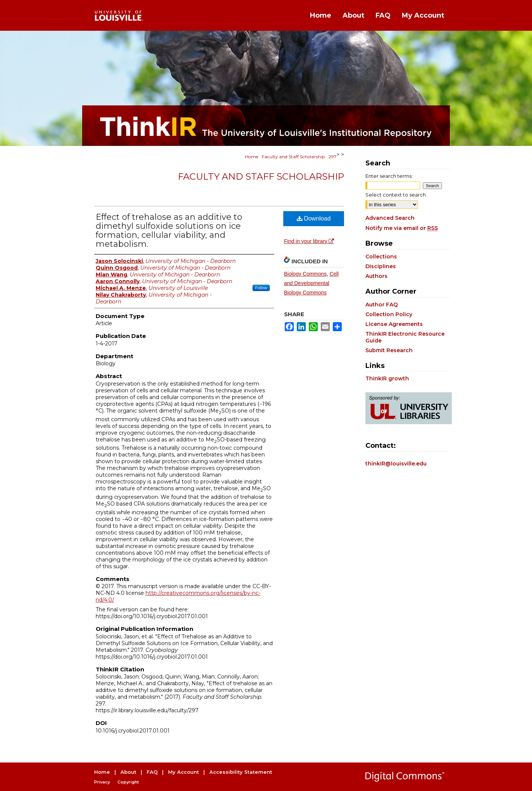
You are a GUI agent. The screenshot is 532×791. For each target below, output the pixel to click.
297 (333, 157)
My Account (183, 772)
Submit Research (389, 350)
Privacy (102, 782)
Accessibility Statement (241, 772)
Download (314, 218)
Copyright (128, 782)
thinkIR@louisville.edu (396, 464)
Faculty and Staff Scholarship (293, 157)
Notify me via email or (402, 228)
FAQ (152, 772)
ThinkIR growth (387, 378)
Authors (376, 276)
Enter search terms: (389, 176)
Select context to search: (396, 195)
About (128, 772)
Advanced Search (390, 218)
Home (252, 157)
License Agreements (394, 324)
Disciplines (381, 266)
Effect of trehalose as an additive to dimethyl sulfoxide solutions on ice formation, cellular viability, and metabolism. (169, 230)
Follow (261, 288)
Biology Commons (305, 274)
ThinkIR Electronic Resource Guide (405, 337)
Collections (381, 257)
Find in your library (309, 241)
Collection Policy (389, 314)
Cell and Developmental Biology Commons (311, 283)
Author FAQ (382, 305)
